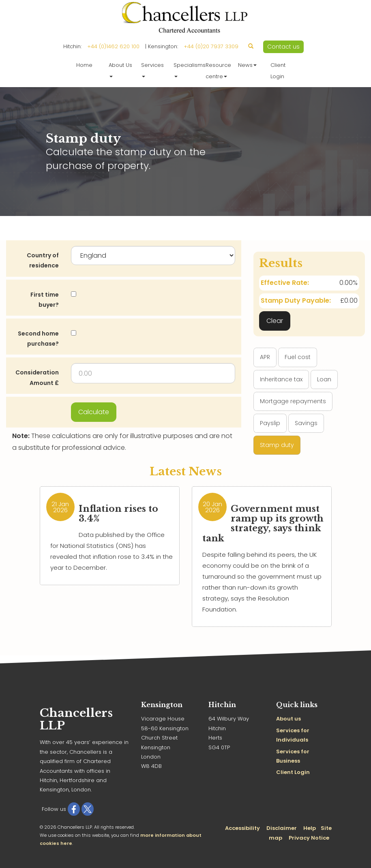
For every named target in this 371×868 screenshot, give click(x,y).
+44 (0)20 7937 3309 (211, 46)
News (247, 65)
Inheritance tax (281, 379)
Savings (306, 423)
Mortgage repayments (293, 401)
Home (84, 65)
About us (288, 719)
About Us (120, 69)
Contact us (283, 47)
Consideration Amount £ (37, 377)
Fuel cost (298, 357)
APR (265, 357)
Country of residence (43, 260)
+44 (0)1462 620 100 (113, 46)
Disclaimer (282, 828)
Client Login (278, 71)
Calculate (94, 412)
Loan (324, 379)
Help (310, 828)
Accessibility (242, 828)
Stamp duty (277, 445)
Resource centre (218, 71)
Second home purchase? (38, 339)
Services (152, 69)
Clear (275, 321)
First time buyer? (45, 300)
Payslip (270, 423)
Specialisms (188, 69)
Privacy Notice (309, 838)
